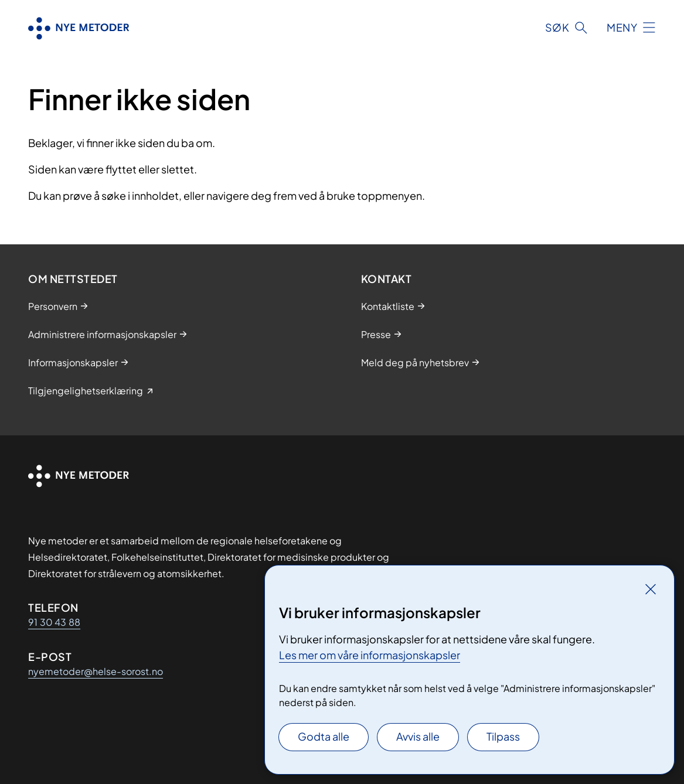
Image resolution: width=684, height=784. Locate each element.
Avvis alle (418, 736)
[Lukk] (651, 589)
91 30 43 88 (54, 622)
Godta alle (324, 736)
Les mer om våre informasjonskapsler (370, 655)
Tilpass (503, 736)
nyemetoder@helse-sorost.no (96, 671)
